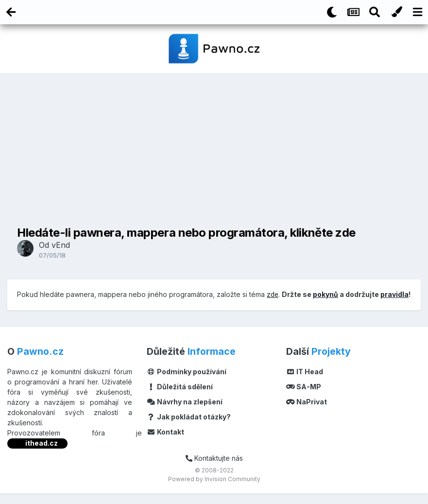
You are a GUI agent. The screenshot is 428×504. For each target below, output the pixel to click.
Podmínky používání (187, 383)
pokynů (326, 294)
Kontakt (165, 443)
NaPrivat (307, 413)
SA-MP (304, 398)
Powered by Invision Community (214, 490)
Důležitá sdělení (180, 398)
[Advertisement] (214, 148)
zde (273, 294)
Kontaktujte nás (214, 469)
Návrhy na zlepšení (185, 413)
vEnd (61, 245)
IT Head (305, 383)
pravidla (31, 305)
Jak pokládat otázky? (189, 428)
